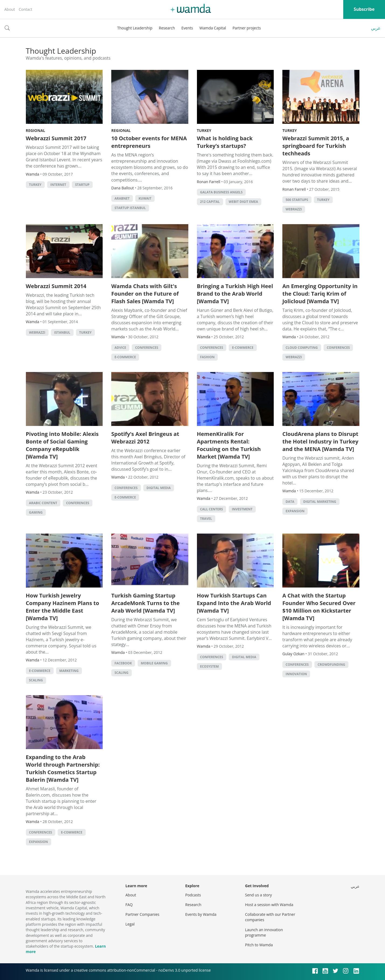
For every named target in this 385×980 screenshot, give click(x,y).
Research (167, 28)
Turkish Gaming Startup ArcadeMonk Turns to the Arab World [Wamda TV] (145, 603)
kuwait (145, 198)
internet (58, 185)
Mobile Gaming (154, 663)
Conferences (147, 348)
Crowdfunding (331, 665)
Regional (36, 130)
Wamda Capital (213, 28)
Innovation (296, 674)
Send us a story (259, 895)
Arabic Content (43, 503)
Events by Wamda (201, 914)
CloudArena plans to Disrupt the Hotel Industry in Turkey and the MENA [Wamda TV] (320, 441)
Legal (130, 924)
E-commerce (125, 357)
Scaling (36, 680)
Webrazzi (294, 209)
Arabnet (122, 198)
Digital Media (159, 488)
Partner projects (247, 28)
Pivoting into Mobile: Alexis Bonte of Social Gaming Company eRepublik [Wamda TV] (62, 445)
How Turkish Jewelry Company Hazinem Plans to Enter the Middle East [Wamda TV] (63, 607)
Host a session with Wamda (269, 905)
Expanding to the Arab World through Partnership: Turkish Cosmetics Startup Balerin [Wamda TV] (63, 768)
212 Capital (210, 202)
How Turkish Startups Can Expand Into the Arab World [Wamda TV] (234, 603)
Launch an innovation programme (264, 932)
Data (290, 502)
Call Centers (212, 509)
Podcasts (193, 895)
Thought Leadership (135, 28)
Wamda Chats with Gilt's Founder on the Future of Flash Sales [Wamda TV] (145, 294)
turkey (35, 185)
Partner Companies (143, 914)
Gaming (36, 512)
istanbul (62, 332)
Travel (206, 519)
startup (82, 185)
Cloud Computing (302, 348)
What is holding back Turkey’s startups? (225, 142)
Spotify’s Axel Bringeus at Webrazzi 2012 (145, 438)
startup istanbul (130, 208)
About (10, 9)
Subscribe (364, 9)
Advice (120, 348)
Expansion (295, 511)
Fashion (207, 357)
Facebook (123, 663)
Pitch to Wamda (259, 945)
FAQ (129, 905)
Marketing (69, 671)
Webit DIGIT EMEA (243, 202)
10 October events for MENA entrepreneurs (149, 142)
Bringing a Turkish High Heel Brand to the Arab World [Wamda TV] (235, 294)
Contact (25, 9)
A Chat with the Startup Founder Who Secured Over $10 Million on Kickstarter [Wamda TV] (319, 607)
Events (187, 28)
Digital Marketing (320, 502)
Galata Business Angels (221, 192)
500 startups (297, 200)
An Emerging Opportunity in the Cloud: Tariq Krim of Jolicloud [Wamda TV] (320, 294)
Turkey (204, 130)
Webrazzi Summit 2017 (56, 138)
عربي (376, 28)
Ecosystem (210, 666)
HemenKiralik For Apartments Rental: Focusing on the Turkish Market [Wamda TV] (229, 445)
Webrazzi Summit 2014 (56, 286)
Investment (242, 509)
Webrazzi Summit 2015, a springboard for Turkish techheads (316, 146)
